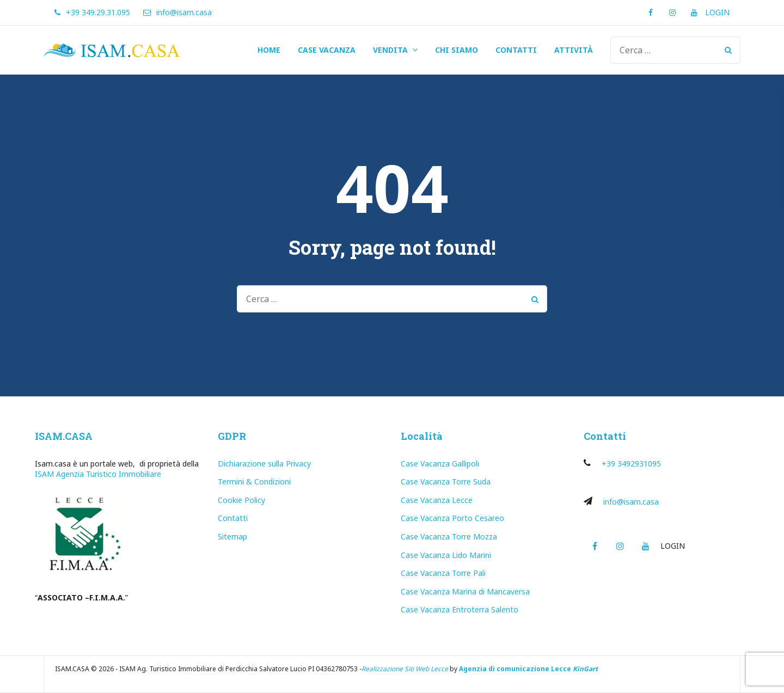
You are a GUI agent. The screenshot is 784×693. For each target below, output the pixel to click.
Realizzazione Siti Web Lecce (405, 669)
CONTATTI (516, 50)
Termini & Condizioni (254, 482)
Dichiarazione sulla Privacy (264, 464)
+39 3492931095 (631, 464)
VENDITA (390, 50)
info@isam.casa (631, 502)
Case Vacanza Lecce (437, 500)
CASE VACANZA (327, 50)
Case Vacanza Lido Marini (446, 555)
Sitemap (232, 536)
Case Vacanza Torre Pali (443, 573)
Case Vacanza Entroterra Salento (460, 609)
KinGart (585, 669)
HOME (269, 50)
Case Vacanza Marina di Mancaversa (465, 591)
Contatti (233, 518)
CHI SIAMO (457, 50)
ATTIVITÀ (574, 50)
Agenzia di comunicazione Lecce (515, 669)
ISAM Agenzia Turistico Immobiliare (98, 474)
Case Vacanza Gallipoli (440, 464)
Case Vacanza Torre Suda (446, 482)
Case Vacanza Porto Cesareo (452, 518)
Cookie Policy (241, 500)
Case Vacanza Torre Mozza (449, 536)
